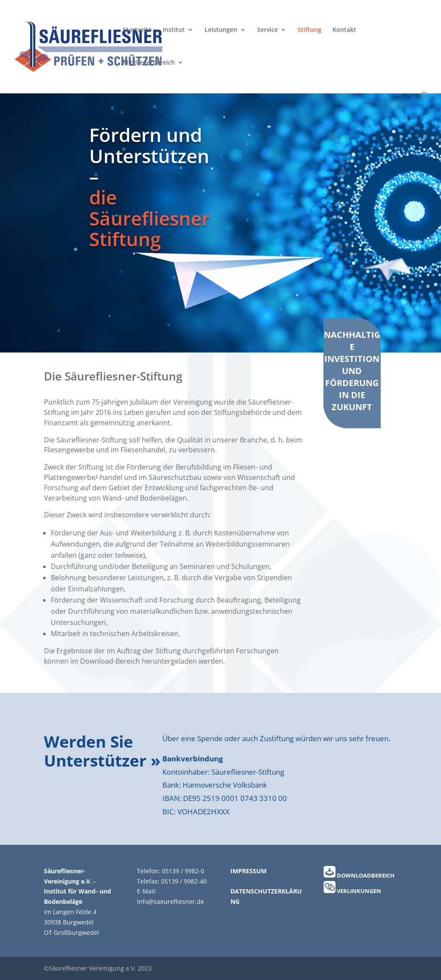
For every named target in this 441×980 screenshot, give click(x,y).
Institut (174, 30)
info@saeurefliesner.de (171, 901)
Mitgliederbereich (149, 63)
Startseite (137, 30)
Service (267, 30)
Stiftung (309, 30)
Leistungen (221, 30)
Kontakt (344, 30)
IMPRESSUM (248, 871)
